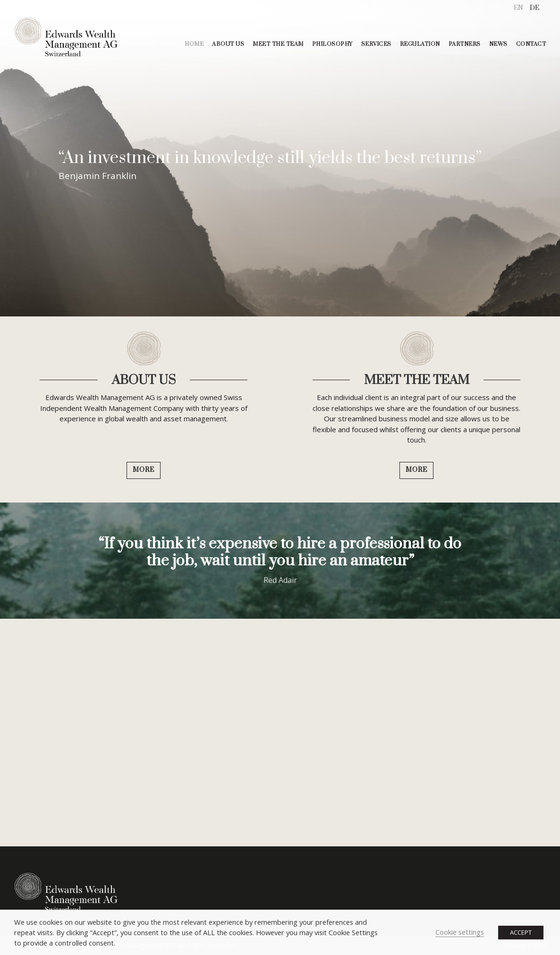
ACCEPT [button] (521, 932)
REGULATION (420, 44)
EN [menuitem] (518, 8)
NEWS (498, 44)
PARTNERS (465, 44)
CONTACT (531, 44)
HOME (194, 44)
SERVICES (376, 44)
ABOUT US (228, 44)
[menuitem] (518, 8)
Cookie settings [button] (460, 932)
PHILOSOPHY (332, 44)
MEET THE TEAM (278, 44)
